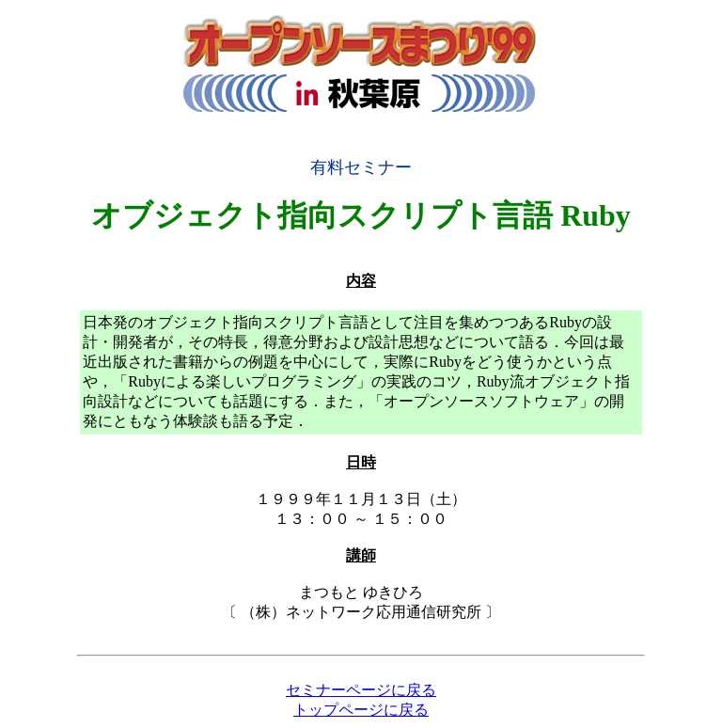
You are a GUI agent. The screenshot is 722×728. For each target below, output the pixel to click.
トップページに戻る (361, 710)
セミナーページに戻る (361, 690)
